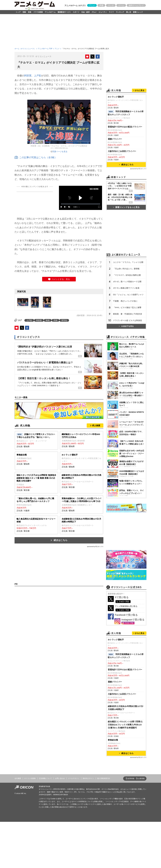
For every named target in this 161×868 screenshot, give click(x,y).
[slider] (80, 204)
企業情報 (141, 779)
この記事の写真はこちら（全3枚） (36, 157)
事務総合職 (113, 740)
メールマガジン (74, 778)
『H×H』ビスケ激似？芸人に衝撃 (127, 307)
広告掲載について (45, 778)
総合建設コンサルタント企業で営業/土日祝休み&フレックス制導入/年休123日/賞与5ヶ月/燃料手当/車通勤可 (125, 725)
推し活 (129, 12)
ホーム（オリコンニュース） (25, 49)
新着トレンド (138, 12)
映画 (48, 320)
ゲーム (121, 5)
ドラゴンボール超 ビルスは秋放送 (127, 320)
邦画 (55, 320)
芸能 (24, 12)
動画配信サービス (64, 12)
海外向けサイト (88, 778)
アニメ (92, 5)
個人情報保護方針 (104, 778)
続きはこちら (61, 540)
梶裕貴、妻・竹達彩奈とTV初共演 (127, 314)
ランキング (120, 12)
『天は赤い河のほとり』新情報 (126, 269)
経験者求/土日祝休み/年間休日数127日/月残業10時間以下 (126, 708)
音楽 (30, 12)
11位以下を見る (126, 326)
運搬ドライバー (115, 139)
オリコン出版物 (30, 778)
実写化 (64, 320)
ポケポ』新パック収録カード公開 (127, 282)
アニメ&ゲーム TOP (45, 49)
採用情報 (131, 779)
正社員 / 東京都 (36, 482)
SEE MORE (94, 189)
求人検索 (96, 425)
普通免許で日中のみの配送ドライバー (125, 127)
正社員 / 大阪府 (36, 504)
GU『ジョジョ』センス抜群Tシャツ (128, 295)
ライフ (111, 12)
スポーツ (76, 12)
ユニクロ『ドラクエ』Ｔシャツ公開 (128, 262)
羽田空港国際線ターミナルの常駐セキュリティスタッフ (126, 113)
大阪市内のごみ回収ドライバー (122, 151)
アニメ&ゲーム (50, 12)
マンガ (111, 5)
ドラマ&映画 (38, 12)
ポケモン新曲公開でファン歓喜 (126, 288)
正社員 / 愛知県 (36, 440)
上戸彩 (38, 76)
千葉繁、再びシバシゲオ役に (125, 301)
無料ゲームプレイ (136, 5)
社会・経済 (85, 12)
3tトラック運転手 (116, 97)
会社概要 (18, 778)
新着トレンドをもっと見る (126, 207)
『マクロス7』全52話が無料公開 (127, 275)
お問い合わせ (60, 778)
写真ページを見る (60, 152)
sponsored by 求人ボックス (95, 546)
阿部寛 (28, 76)
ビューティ (103, 12)
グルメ (94, 12)
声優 (101, 5)
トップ (18, 12)
